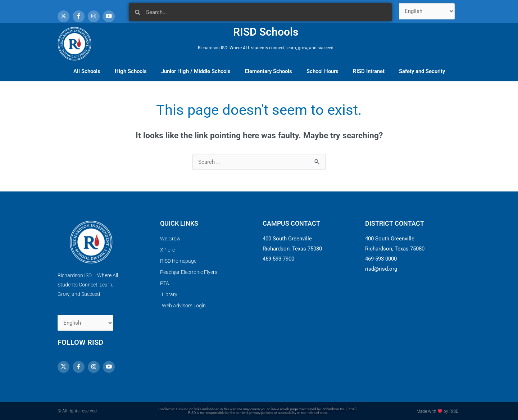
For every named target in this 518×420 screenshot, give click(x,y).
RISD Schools (266, 32)
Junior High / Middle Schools (196, 71)
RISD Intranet (369, 71)
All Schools (87, 71)
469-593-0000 (381, 259)
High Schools (131, 71)
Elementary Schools (269, 71)
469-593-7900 (278, 259)
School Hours (322, 71)
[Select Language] (427, 11)
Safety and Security (422, 71)
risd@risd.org (381, 269)
